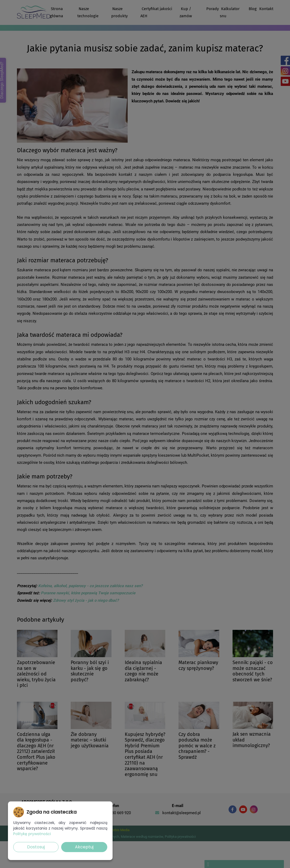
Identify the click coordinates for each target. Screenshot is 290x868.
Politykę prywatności (32, 834)
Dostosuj (36, 847)
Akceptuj (84, 847)
